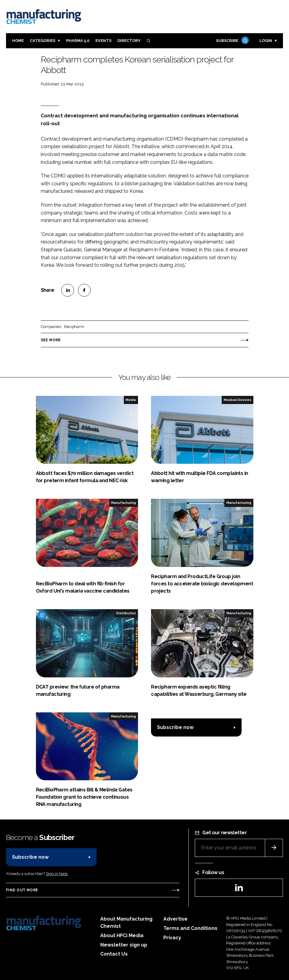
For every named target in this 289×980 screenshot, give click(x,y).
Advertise (175, 919)
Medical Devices (238, 400)
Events (103, 41)
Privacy (172, 938)
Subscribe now (175, 727)
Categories (43, 41)
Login (266, 41)
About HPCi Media (122, 935)
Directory (129, 41)
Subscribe (232, 41)
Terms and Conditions (190, 928)
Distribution (126, 613)
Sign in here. (57, 874)
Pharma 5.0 (78, 41)
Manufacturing (124, 503)
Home (18, 41)
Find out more (22, 890)
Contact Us (114, 954)
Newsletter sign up (124, 945)
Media (131, 400)
